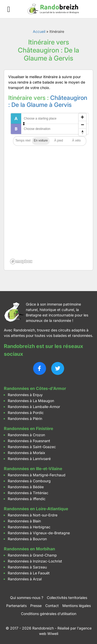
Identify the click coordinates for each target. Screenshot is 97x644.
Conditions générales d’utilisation (49, 614)
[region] (48, 188)
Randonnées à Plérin (25, 419)
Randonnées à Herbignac (29, 527)
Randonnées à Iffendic (27, 499)
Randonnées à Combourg (29, 481)
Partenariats (16, 606)
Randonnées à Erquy (25, 395)
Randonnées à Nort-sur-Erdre (33, 515)
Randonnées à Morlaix (27, 453)
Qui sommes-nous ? (27, 598)
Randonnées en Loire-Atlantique (36, 509)
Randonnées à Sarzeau (27, 567)
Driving (41, 141)
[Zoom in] (82, 117)
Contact (52, 606)
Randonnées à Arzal (25, 579)
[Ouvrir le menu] (9, 9)
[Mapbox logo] (21, 261)
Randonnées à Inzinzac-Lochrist (35, 561)
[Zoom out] (82, 125)
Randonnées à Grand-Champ (32, 555)
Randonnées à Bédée (26, 487)
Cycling (76, 141)
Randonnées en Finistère (28, 428)
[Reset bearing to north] (82, 132)
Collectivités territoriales (67, 598)
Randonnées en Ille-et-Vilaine (33, 469)
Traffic (23, 141)
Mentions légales (77, 606)
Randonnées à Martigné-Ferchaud (37, 475)
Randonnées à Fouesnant (29, 441)
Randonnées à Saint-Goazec (32, 447)
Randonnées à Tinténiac (28, 493)
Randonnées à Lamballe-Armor (34, 407)
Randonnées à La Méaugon (31, 401)
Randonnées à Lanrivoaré (29, 459)
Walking (59, 141)
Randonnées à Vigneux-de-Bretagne (39, 533)
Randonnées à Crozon (26, 435)
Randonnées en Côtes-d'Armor (35, 388)
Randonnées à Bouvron (27, 539)
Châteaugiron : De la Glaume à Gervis (48, 101)
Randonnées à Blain (24, 521)
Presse (36, 606)
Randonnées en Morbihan (29, 549)
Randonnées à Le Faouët (29, 573)
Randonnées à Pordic (26, 413)
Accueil (39, 31)
